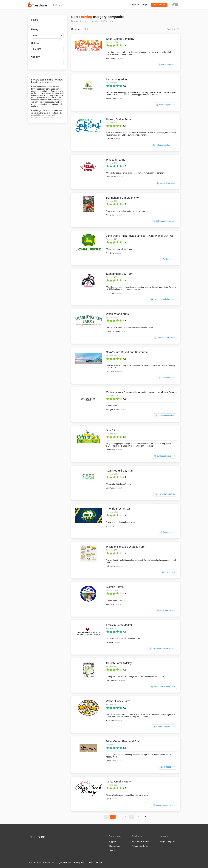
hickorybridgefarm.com (164, 145)
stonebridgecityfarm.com (163, 299)
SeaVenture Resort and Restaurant (127, 352)
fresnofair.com (167, 532)
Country (35, 57)
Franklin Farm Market (119, 625)
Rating (35, 29)
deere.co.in (169, 259)
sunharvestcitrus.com (164, 456)
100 (138, 817)
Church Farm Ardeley (119, 663)
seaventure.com (167, 378)
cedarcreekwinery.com (164, 805)
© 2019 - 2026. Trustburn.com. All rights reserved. (50, 862)
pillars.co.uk (168, 572)
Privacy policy (80, 862)
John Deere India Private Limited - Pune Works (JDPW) (139, 236)
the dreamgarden (116, 79)
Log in (145, 5)
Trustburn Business (141, 841)
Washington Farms (117, 314)
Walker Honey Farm (118, 701)
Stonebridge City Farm (120, 274)
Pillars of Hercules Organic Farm (126, 547)
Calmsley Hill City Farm (120, 471)
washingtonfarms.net (164, 338)
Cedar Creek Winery (118, 782)
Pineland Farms (116, 160)
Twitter (112, 851)
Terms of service (95, 862)
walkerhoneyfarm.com (164, 727)
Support (112, 841)
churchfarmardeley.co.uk (163, 687)
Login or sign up (168, 841)
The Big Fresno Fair (118, 509)
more (130, 54)
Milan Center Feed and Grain (124, 741)
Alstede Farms (115, 587)
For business (159, 5)
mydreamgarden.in (165, 105)
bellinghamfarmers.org (164, 221)
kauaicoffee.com (166, 65)
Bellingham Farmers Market (123, 198)
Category (36, 43)
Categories (134, 5)
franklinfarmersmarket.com (162, 649)
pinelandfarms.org (166, 183)
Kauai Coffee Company (120, 39)
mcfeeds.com (168, 767)
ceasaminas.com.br (165, 416)
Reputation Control (141, 846)
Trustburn (37, 837)
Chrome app (114, 846)
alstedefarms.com (166, 611)
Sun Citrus (112, 430)
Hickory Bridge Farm (118, 119)
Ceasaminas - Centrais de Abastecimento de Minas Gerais (141, 392)
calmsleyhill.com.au (165, 494)
